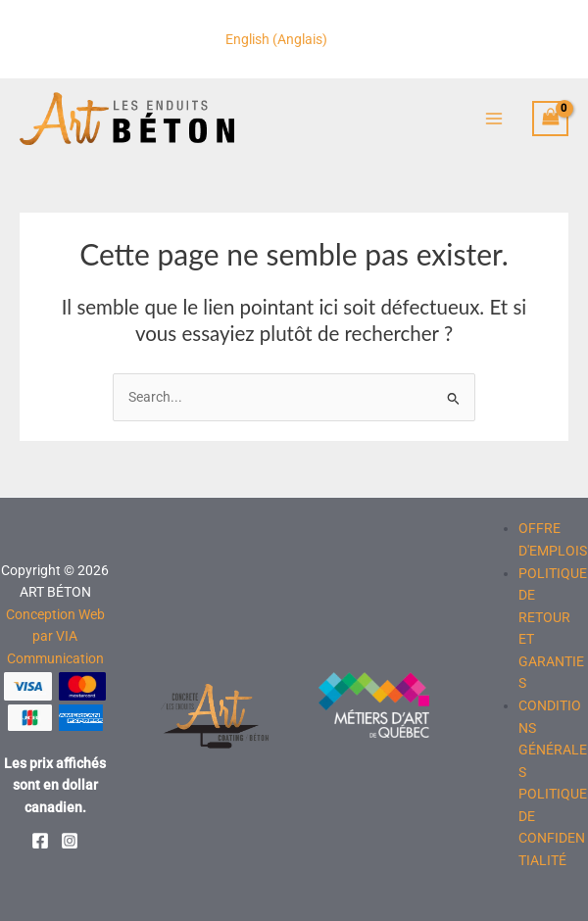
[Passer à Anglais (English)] (276, 40)
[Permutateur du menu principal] (493, 120)
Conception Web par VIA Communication (55, 636)
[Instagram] (70, 841)
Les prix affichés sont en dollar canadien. (55, 785)
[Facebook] (40, 841)
